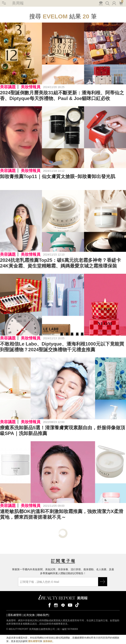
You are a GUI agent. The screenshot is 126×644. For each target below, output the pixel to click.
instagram (56, 605)
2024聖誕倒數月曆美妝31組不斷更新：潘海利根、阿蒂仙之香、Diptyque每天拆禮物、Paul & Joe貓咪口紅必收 (62, 96)
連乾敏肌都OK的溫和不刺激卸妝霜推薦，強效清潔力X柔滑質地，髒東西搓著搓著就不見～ (62, 514)
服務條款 (48, 641)
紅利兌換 (29, 615)
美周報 (18, 3)
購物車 (121, 3)
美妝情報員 (31, 87)
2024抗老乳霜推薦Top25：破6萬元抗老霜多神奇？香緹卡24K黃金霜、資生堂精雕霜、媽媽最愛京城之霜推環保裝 (60, 263)
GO (103, 582)
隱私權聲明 (15, 615)
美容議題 (8, 87)
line (63, 605)
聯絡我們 (43, 615)
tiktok (77, 605)
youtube (70, 605)
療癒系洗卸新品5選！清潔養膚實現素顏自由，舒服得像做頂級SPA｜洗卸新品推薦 (63, 430)
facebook (49, 605)
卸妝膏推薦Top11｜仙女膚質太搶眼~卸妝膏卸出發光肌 (58, 176)
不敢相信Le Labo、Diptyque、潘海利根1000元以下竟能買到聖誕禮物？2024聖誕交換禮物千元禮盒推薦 (62, 347)
